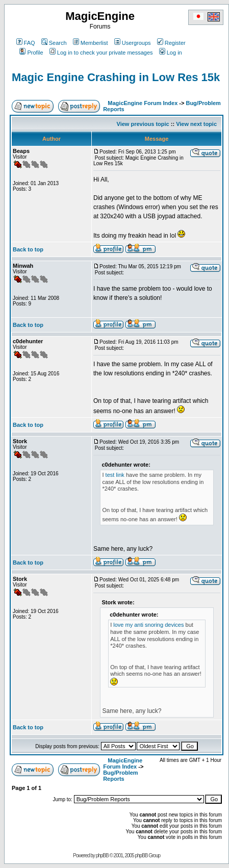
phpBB (102, 856)
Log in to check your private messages (101, 53)
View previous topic (143, 124)
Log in (171, 53)
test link (115, 475)
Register (171, 43)
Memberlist (91, 43)
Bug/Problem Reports (120, 776)
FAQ (26, 43)
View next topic (196, 124)
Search (54, 43)
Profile (31, 53)
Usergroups (133, 43)
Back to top (28, 249)
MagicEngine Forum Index (143, 103)
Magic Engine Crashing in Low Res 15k (116, 77)
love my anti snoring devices (148, 625)
